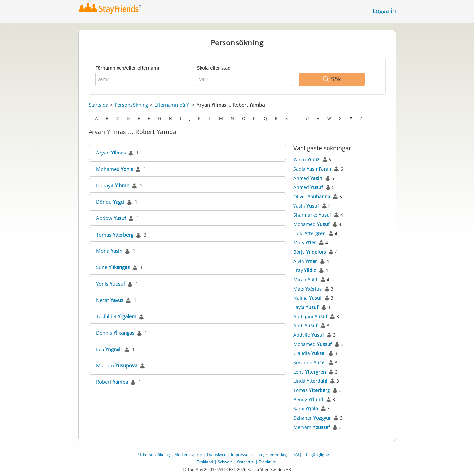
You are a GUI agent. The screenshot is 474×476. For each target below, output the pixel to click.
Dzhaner (312, 418)
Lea (109, 349)
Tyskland (205, 462)
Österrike (246, 462)
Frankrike (267, 462)
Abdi (305, 326)
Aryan (111, 153)
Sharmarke (312, 215)
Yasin (306, 206)
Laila (309, 233)
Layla (306, 307)
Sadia (312, 169)
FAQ (297, 454)
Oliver (312, 196)
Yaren (306, 160)
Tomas (115, 235)
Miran (305, 280)
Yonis (111, 284)
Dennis (115, 333)
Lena (310, 372)
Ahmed (308, 178)
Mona (109, 251)
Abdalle (309, 335)
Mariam (117, 365)
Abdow (111, 218)
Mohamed (115, 169)
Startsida (98, 105)
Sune (113, 267)
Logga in (384, 11)
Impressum (241, 454)
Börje (310, 252)
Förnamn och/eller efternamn (128, 68)
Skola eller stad (214, 68)
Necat (110, 300)
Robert (112, 382)
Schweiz (225, 462)
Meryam (312, 427)
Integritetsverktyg (273, 454)
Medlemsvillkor (188, 454)
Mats (305, 243)
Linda (310, 381)
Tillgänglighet (318, 454)
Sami (306, 409)
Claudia (309, 353)
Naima (307, 298)
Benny (308, 399)
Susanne (309, 363)
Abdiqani (310, 316)
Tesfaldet (116, 316)
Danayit (113, 185)
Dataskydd (217, 454)
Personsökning (131, 105)
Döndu (110, 202)
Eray (305, 270)
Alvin (305, 261)
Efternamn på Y (172, 105)
